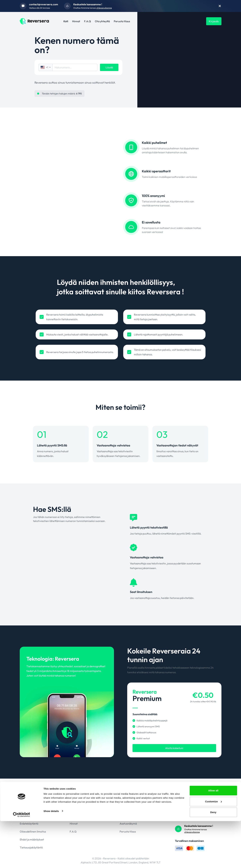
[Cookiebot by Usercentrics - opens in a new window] (21, 862)
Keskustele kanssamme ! (88, 4)
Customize (213, 848)
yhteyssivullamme (104, 8)
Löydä (109, 67)
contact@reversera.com (44, 4)
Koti (66, 21)
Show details (51, 858)
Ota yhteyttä (102, 21)
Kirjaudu (214, 21)
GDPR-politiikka (29, 816)
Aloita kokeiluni (174, 748)
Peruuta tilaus (122, 21)
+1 (46, 67)
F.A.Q (87, 21)
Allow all (213, 837)
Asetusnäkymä (128, 824)
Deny (213, 859)
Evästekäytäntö (29, 824)
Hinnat (76, 21)
